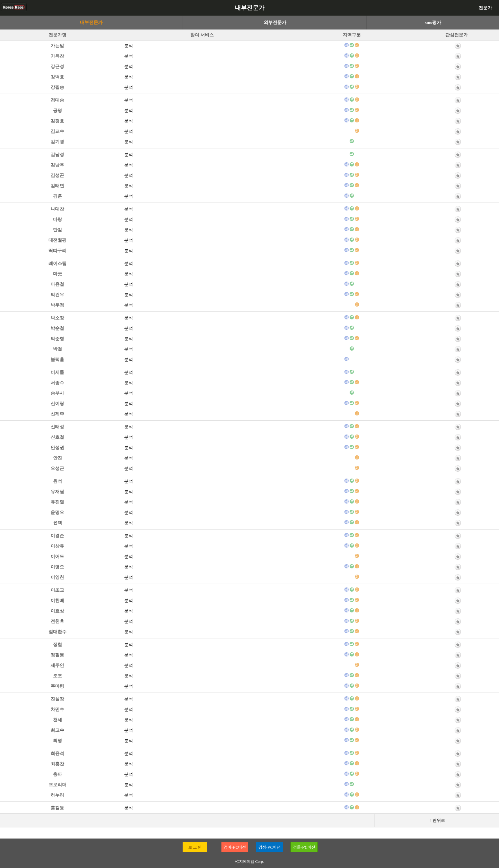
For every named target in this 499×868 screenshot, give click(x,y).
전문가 (485, 8)
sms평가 (433, 22)
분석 (129, 46)
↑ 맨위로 (437, 820)
